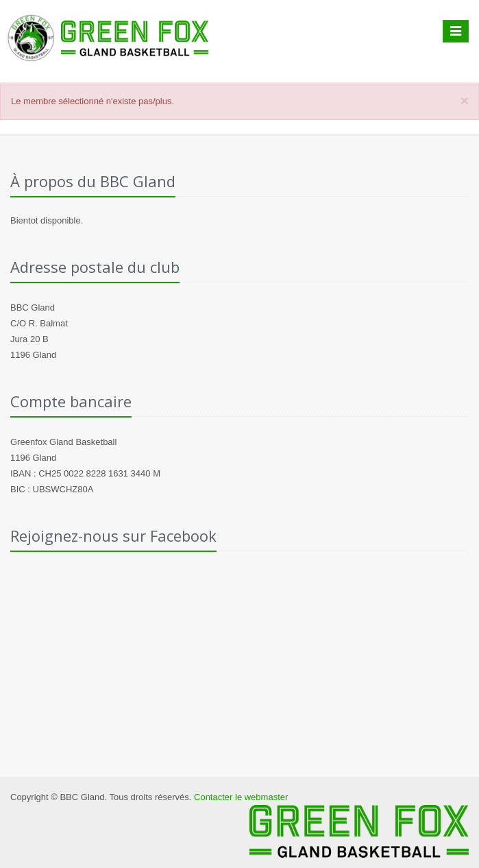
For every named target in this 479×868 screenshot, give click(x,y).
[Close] (465, 100)
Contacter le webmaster (241, 797)
